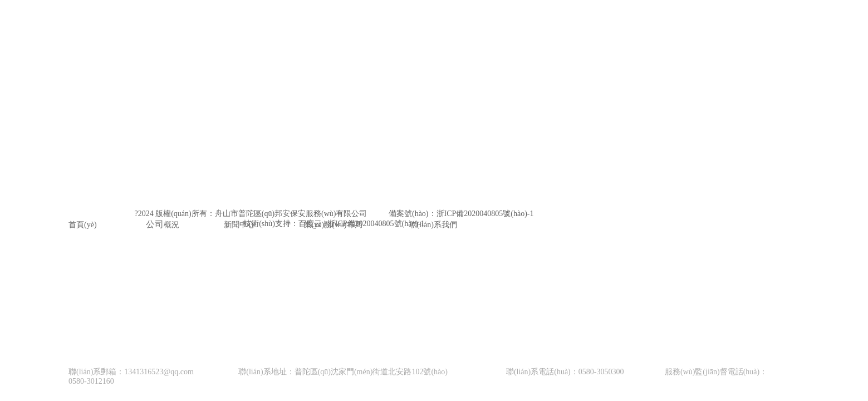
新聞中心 (239, 225)
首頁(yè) (83, 225)
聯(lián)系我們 (433, 225)
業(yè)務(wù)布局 (333, 225)
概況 (171, 225)
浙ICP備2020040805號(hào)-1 (485, 214)
